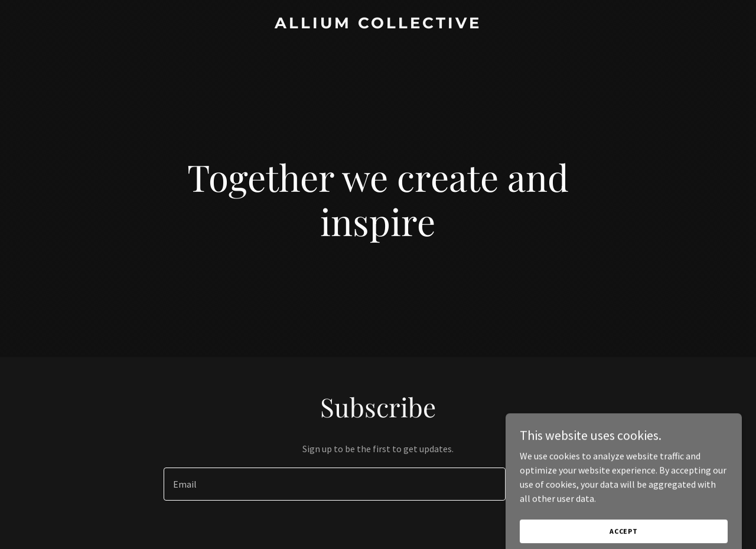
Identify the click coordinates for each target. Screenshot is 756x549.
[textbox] (334, 484)
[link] (378, 25)
